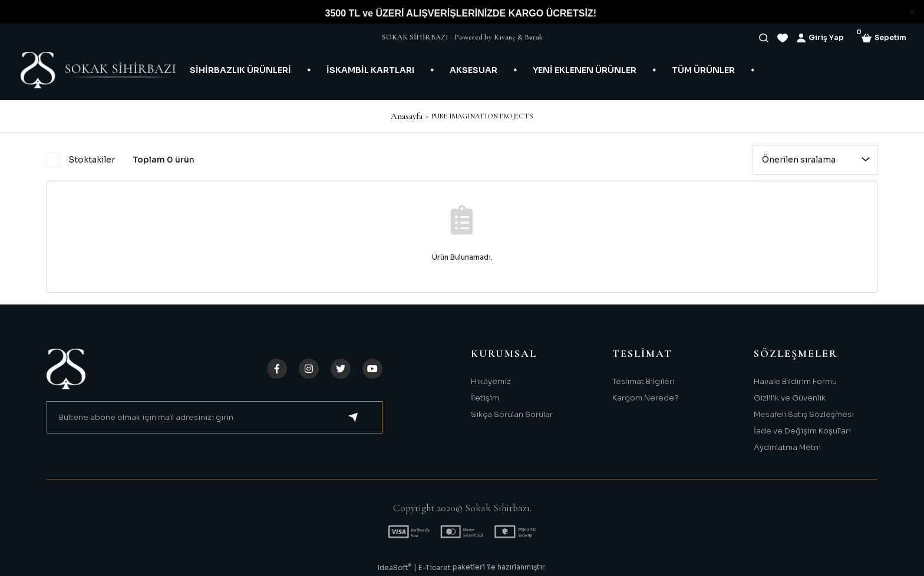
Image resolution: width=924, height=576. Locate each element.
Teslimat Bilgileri (643, 381)
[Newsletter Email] (214, 417)
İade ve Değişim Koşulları (802, 431)
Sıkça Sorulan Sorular (512, 414)
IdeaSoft (395, 567)
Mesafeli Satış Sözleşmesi (804, 414)
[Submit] (353, 417)
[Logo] (98, 70)
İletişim (485, 398)
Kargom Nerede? (646, 398)
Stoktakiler (92, 160)
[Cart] (884, 38)
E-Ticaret (435, 567)
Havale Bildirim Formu (795, 381)
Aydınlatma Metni (787, 447)
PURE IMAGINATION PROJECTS (482, 116)
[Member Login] (820, 38)
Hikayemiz (491, 381)
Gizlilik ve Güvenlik (790, 398)
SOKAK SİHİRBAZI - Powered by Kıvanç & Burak (462, 37)
